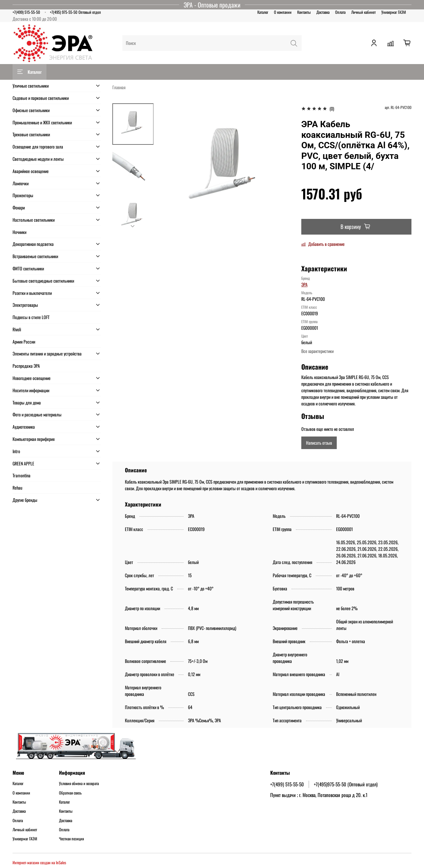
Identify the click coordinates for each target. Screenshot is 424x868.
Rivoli (17, 329)
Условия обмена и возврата (79, 784)
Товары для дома (27, 402)
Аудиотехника (24, 427)
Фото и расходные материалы (37, 414)
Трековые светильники (31, 134)
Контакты (304, 12)
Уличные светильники (31, 86)
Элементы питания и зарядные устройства (47, 353)
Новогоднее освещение (32, 378)
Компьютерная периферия (34, 439)
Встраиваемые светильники (35, 256)
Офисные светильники (31, 110)
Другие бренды (25, 500)
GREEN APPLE (23, 463)
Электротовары (25, 305)
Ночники (19, 232)
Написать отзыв (319, 443)
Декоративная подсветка (33, 244)
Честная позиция (71, 839)
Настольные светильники (34, 220)
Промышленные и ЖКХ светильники (42, 122)
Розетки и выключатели (32, 293)
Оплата (340, 12)
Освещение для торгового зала (38, 146)
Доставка (323, 12)
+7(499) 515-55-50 (26, 12)
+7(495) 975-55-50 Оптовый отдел (75, 12)
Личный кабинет (363, 12)
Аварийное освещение (31, 171)
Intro (16, 451)
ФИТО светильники (28, 268)
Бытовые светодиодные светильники (43, 281)
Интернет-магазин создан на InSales (39, 863)
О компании (283, 12)
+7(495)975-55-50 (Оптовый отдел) (346, 784)
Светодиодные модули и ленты (38, 159)
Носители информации (31, 390)
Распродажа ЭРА (26, 366)
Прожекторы (23, 195)
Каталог (263, 12)
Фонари (19, 207)
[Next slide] (133, 226)
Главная (119, 87)
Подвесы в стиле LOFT (31, 317)
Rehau (17, 488)
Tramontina (21, 475)
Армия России (24, 342)
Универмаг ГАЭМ (394, 12)
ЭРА (304, 284)
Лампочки (21, 183)
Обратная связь (70, 793)
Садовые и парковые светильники (41, 98)
